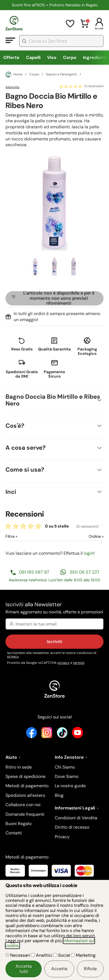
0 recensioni (94, 86)
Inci (11, 492)
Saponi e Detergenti (61, 75)
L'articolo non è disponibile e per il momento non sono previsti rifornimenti (59, 298)
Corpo (70, 57)
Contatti (14, 833)
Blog (59, 795)
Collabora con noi (23, 805)
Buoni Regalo (18, 824)
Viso (52, 57)
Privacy (62, 837)
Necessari (18, 955)
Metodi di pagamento (27, 786)
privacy (13, 656)
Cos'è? (15, 426)
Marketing (83, 955)
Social (62, 955)
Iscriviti (55, 641)
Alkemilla (12, 87)
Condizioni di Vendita (76, 818)
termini (79, 663)
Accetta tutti (24, 969)
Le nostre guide (70, 786)
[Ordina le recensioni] (79, 536)
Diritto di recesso (72, 827)
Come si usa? (25, 470)
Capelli (33, 57)
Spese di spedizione (25, 776)
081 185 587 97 (34, 572)
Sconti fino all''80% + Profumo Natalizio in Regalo (55, 5)
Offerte (11, 57)
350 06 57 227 (84, 572)
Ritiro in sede (19, 767)
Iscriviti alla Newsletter (55, 608)
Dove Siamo (67, 776)
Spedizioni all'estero (25, 795)
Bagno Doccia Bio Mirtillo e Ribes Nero (53, 400)
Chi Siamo (65, 767)
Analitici (42, 955)
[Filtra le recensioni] (26, 536)
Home (14, 75)
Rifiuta (90, 969)
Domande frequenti (25, 814)
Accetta (59, 969)
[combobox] (61, 41)
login (89, 553)
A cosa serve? (26, 448)
